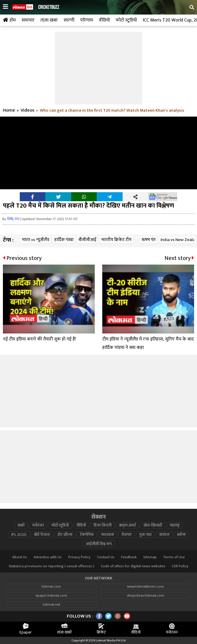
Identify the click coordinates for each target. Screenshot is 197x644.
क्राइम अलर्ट (128, 525)
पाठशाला (108, 535)
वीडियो (81, 525)
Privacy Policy (79, 557)
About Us (20, 557)
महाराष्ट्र (175, 525)
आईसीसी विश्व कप (99, 544)
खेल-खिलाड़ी (153, 525)
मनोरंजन (38, 525)
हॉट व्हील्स (65, 535)
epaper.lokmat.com (51, 596)
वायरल (164, 535)
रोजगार (127, 535)
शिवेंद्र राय (13, 219)
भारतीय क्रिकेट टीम (117, 240)
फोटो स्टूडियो (60, 525)
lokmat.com (51, 587)
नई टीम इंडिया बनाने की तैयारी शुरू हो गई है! (39, 339)
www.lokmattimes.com (145, 587)
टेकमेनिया (87, 535)
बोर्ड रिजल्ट (42, 535)
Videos (27, 110)
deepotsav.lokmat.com (146, 596)
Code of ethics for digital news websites (133, 566)
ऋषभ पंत (149, 240)
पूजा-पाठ (145, 535)
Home (9, 110)
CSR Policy (180, 566)
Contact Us (106, 557)
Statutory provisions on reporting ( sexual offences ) (51, 566)
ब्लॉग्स (181, 535)
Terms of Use (174, 557)
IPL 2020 (19, 535)
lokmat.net (51, 605)
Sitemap (150, 557)
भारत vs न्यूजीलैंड (36, 240)
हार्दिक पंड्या (64, 240)
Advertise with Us (48, 557)
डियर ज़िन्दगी (103, 525)
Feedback (129, 557)
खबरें (21, 525)
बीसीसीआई (87, 240)
